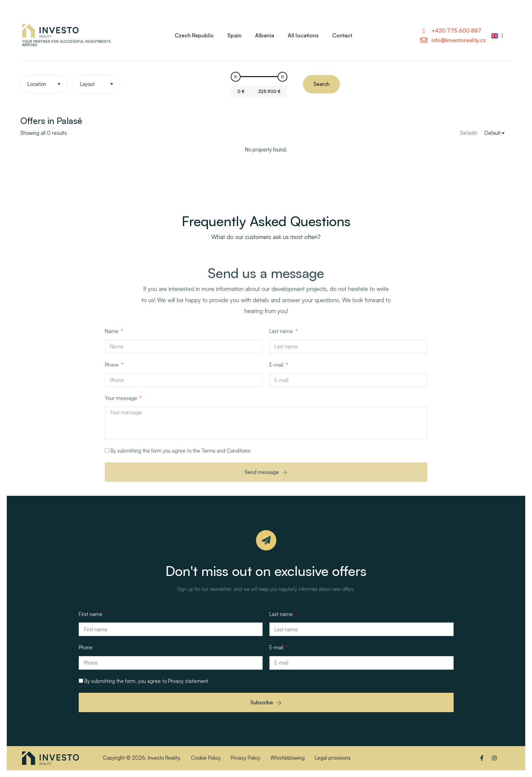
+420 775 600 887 (456, 31)
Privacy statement (188, 681)
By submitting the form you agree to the (180, 456)
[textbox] (44, 84)
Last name (282, 337)
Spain (234, 35)
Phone (112, 370)
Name (112, 337)
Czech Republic (194, 35)
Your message (122, 404)
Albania (265, 35)
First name (91, 614)
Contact (342, 35)
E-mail (277, 370)
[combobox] (44, 84)
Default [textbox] (493, 133)
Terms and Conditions (226, 456)
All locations (303, 35)
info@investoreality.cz (459, 40)
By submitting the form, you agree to (146, 681)
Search (321, 84)
